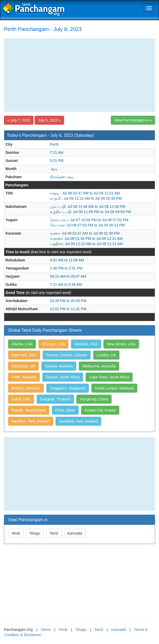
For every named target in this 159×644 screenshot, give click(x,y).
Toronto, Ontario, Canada (67, 355)
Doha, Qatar (65, 410)
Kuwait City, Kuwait (100, 410)
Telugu (35, 533)
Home (46, 630)
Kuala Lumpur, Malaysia (114, 388)
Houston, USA (86, 344)
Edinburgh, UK (23, 366)
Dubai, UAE (21, 399)
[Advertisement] (79, 75)
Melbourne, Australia (99, 366)
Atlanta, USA (22, 344)
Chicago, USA (53, 344)
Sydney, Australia (59, 366)
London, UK (106, 355)
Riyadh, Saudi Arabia (29, 410)
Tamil (54, 533)
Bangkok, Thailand (55, 399)
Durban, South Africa (63, 377)
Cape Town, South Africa (109, 377)
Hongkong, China (94, 399)
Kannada (75, 533)
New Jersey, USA (121, 344)
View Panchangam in (133, 120)
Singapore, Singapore (67, 388)
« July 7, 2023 (19, 120)
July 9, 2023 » (49, 120)
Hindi (16, 533)
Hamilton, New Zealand (31, 421)
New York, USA (24, 355)
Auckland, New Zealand (78, 421)
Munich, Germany (26, 388)
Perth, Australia (24, 377)
